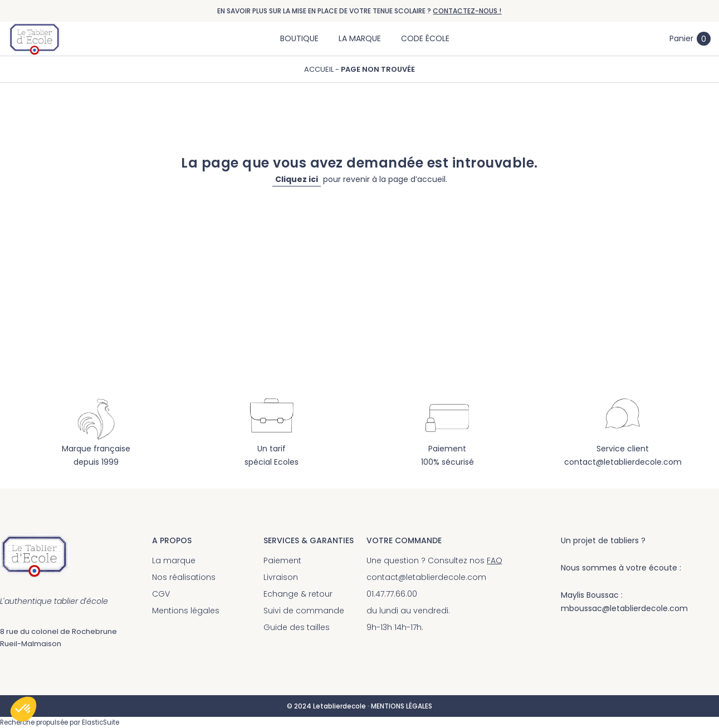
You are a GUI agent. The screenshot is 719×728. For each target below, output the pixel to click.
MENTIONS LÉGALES (402, 706)
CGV (161, 594)
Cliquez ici (297, 179)
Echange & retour (298, 594)
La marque (174, 560)
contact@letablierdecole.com (623, 462)
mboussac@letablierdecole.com (624, 608)
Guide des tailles (297, 627)
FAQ (495, 560)
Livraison (281, 577)
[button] (23, 709)
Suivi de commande (304, 611)
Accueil (320, 69)
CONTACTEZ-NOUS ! (467, 11)
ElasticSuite (101, 722)
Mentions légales (186, 611)
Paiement (282, 560)
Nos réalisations (184, 577)
